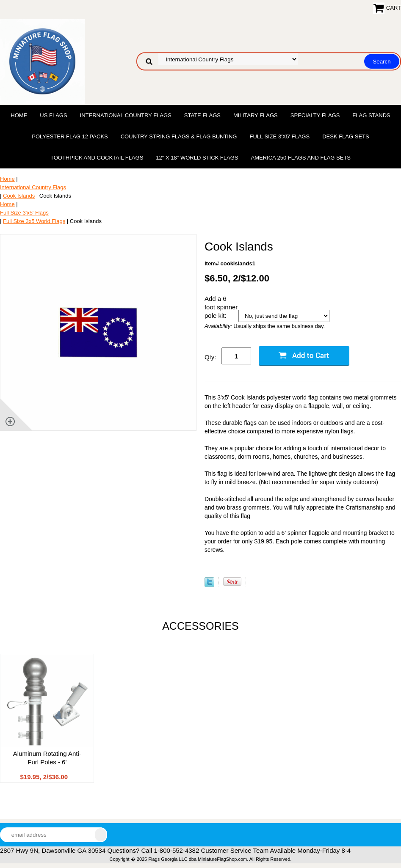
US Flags (53, 115)
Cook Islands (19, 196)
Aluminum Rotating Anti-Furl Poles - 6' (47, 758)
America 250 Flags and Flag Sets (301, 158)
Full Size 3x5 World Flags (34, 221)
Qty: (210, 357)
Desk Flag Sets (346, 136)
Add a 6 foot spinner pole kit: (221, 307)
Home (19, 115)
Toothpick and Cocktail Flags (97, 158)
